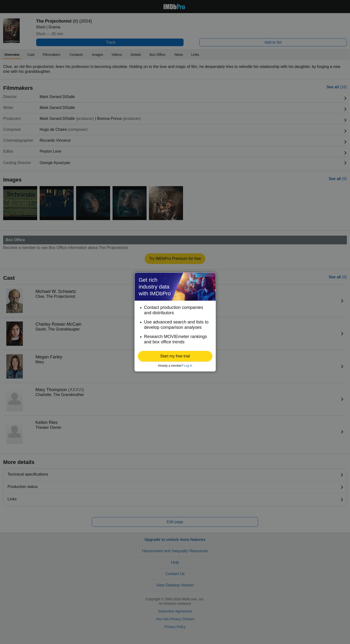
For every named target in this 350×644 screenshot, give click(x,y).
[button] (175, 356)
